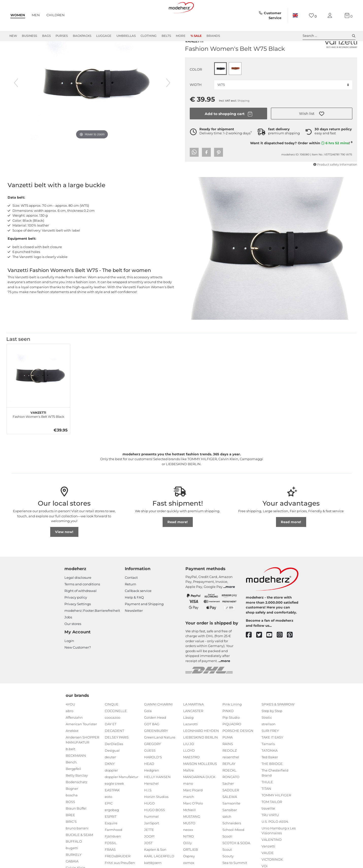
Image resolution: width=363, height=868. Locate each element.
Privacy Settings (78, 622)
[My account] (331, 16)
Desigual (112, 769)
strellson (269, 742)
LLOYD (189, 769)
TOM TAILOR (272, 820)
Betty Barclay (77, 794)
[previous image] (16, 101)
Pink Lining (232, 722)
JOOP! (149, 855)
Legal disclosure (78, 596)
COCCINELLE (116, 729)
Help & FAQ (134, 616)
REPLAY (229, 782)
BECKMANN (76, 774)
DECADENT (114, 749)
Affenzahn (74, 736)
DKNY (110, 782)
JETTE (149, 848)
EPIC (109, 822)
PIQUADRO (232, 742)
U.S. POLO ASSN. (275, 840)
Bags (46, 36)
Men (36, 15)
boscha (72, 813)
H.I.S (148, 808)
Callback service (138, 609)
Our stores (73, 642)
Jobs (68, 635)
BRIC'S (71, 840)
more (230, 605)
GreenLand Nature (160, 756)
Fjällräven (113, 855)
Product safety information (335, 182)
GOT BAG (152, 742)
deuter (110, 775)
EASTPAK (112, 808)
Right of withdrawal (81, 609)
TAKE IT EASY (272, 756)
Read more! (178, 540)
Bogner (72, 807)
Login (69, 659)
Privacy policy (76, 616)
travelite (268, 827)
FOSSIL (111, 861)
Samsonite (231, 822)
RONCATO (231, 795)
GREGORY (152, 762)
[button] (312, 131)
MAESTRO (191, 775)
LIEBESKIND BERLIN (201, 756)
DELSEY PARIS (117, 756)
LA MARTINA (193, 722)
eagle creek (114, 802)
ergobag (112, 828)
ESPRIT (111, 835)
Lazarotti (191, 742)
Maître (188, 789)
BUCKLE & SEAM (79, 853)
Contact (131, 596)
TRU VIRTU (270, 833)
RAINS (228, 762)
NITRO (188, 855)
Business (29, 36)
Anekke (72, 749)
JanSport (152, 841)
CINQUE (112, 722)
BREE (70, 833)
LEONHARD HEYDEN (201, 749)
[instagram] (282, 653)
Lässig (188, 736)
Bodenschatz (77, 800)
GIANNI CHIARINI (158, 722)
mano (188, 802)
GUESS (150, 769)
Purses (62, 36)
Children (56, 15)
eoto (108, 815)
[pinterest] (292, 653)
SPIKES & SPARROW (278, 722)
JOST (148, 861)
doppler (111, 789)
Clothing (149, 36)
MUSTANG (192, 835)
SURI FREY (270, 749)
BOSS (70, 820)
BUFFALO (74, 860)
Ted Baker (270, 775)
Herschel (151, 802)
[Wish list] (313, 16)
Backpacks (82, 36)
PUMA (228, 756)
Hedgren (152, 789)
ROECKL (229, 789)
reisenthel (231, 775)
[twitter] (261, 653)
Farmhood (114, 848)
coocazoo (113, 736)
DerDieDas (114, 762)
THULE (267, 800)
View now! (64, 550)
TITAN (266, 807)
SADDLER (231, 808)
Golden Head (155, 736)
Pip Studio (231, 736)
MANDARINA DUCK (199, 795)
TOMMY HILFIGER (276, 813)
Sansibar (230, 828)
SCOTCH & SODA (236, 861)
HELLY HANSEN (157, 795)
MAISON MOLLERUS (200, 782)
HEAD (149, 782)
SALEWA (230, 815)
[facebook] (251, 653)
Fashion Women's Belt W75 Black (38, 432)
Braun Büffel (76, 827)
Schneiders (232, 841)
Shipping (243, 118)
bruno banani (77, 846)
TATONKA (270, 769)
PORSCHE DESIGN (238, 749)
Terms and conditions (82, 602)
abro (70, 729)
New (13, 36)
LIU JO (189, 762)
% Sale (196, 36)
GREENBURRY (156, 749)
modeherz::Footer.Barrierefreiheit (92, 629)
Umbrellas (126, 36)
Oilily (187, 861)
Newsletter (134, 629)
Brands (213, 36)
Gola (148, 729)
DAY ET (111, 742)
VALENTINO (272, 858)
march (189, 815)
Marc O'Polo (193, 822)
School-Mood (233, 848)
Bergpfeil (73, 787)
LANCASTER (193, 729)
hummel (151, 835)
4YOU (70, 722)
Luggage (104, 36)
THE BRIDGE (272, 782)
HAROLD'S (153, 775)
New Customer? (78, 666)
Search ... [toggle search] (329, 36)
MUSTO (189, 841)
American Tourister (81, 742)
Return (131, 602)
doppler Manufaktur (122, 795)
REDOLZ (230, 769)
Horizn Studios (156, 815)
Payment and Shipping (144, 622)
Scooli (227, 855)
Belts (166, 36)
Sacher (228, 802)
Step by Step (272, 729)
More (181, 36)
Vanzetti (194, 58)
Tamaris (268, 762)
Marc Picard (193, 808)
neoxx (188, 848)
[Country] (295, 15)
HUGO (149, 822)
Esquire (111, 841)
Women (18, 15)
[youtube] (272, 653)
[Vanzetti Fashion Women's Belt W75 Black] (38, 394)
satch (227, 835)
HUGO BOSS (154, 828)
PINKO (228, 729)
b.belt (71, 767)
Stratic (267, 736)
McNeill (189, 828)
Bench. (72, 780)
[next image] (168, 101)
